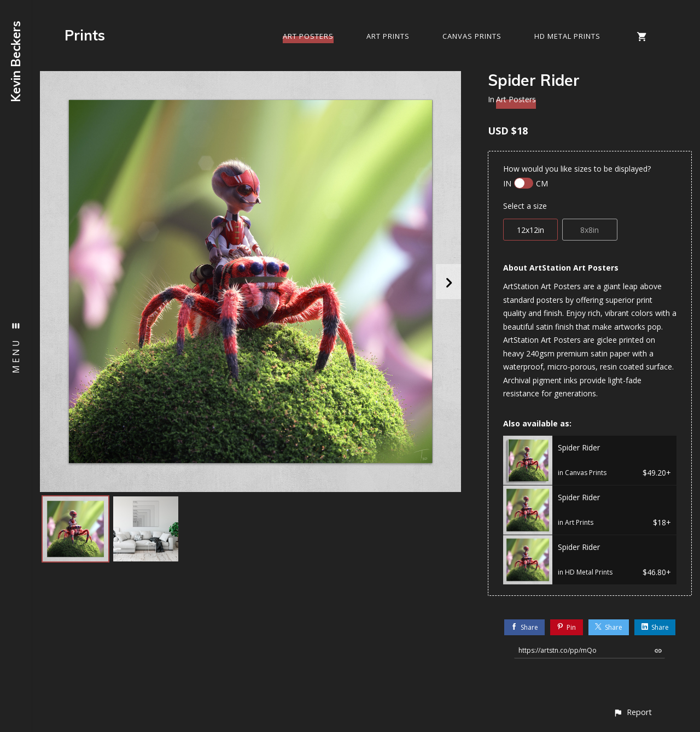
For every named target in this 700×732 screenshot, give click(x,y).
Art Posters (308, 36)
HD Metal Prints (567, 36)
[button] (632, 712)
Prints (85, 35)
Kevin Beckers (16, 62)
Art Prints (388, 36)
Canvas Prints (472, 36)
